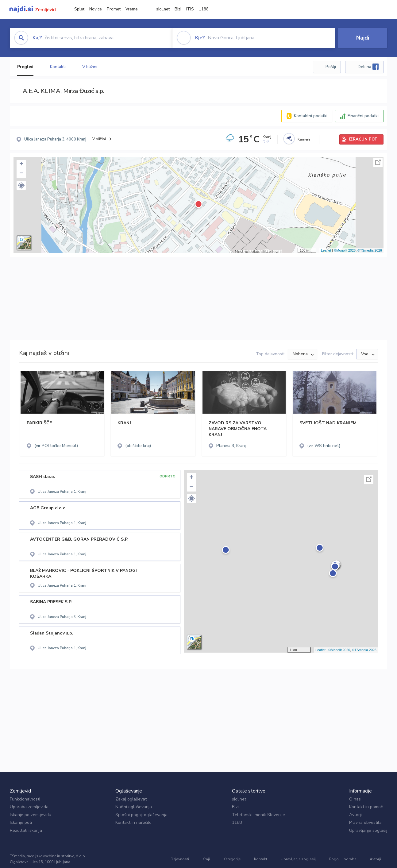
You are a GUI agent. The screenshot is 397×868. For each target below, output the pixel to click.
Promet (114, 9)
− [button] (21, 174)
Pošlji (331, 67)
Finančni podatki (363, 116)
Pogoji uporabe (343, 859)
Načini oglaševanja (134, 807)
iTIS (190, 9)
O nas (355, 799)
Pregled (25, 67)
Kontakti (58, 67)
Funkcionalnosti (25, 799)
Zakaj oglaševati (131, 799)
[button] (21, 185)
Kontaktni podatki (311, 116)
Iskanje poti (21, 822)
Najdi (363, 38)
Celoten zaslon (378, 162)
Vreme (132, 9)
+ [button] (21, 164)
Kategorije (232, 859)
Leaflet (326, 250)
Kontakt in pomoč (366, 807)
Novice (96, 9)
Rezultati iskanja (26, 830)
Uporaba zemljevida (29, 807)
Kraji (206, 859)
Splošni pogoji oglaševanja (141, 815)
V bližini (90, 67)
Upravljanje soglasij (368, 830)
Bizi (178, 9)
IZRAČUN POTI (364, 139)
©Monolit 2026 (345, 250)
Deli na (368, 67)
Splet (79, 9)
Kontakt (261, 859)
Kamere (304, 139)
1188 (204, 9)
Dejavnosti (180, 859)
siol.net (163, 9)
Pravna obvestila (365, 822)
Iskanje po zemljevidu (31, 815)
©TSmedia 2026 (370, 250)
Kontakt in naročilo (133, 822)
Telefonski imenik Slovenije (258, 815)
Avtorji (355, 815)
